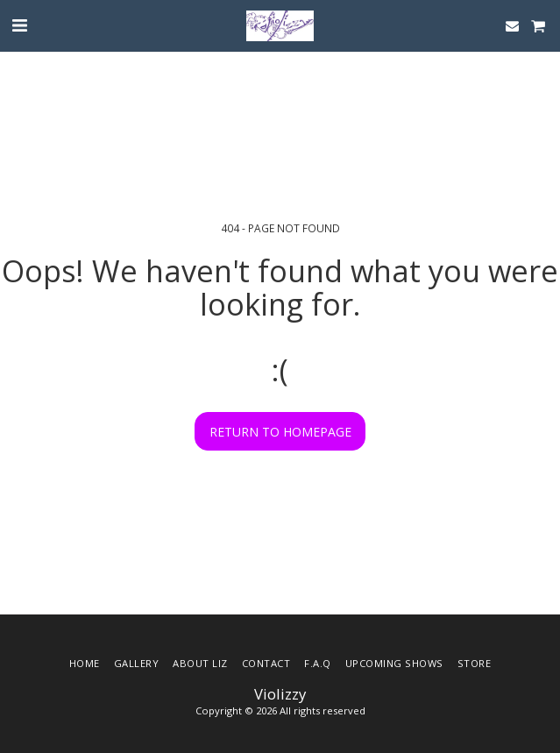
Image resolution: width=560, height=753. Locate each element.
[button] (19, 25)
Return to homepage (280, 432)
